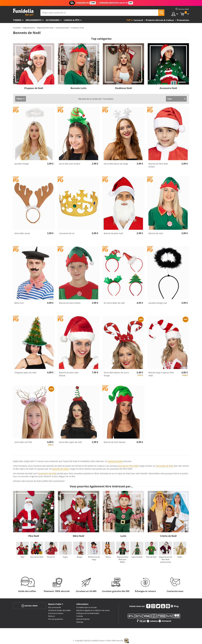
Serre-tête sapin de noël (70, 442)
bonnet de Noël (115, 461)
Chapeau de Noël (34, 88)
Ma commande (55, 607)
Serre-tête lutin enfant (70, 164)
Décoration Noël (37, 557)
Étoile (180, 557)
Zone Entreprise (83, 619)
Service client (30, 606)
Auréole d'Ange (22, 164)
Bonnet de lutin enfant (70, 303)
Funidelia (17, 28)
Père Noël (34, 536)
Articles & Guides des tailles (59, 610)
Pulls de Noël (151, 557)
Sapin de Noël (137, 557)
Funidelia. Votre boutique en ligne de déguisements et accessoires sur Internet (23, 12)
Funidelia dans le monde (86, 607)
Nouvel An (51, 557)
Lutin (123, 536)
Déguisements (33, 20)
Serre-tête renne (22, 233)
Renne (108, 557)
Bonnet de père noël (113, 233)
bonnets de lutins (61, 469)
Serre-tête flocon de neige (116, 164)
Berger (80, 557)
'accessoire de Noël (47, 473)
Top (128, 20)
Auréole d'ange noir (158, 303)
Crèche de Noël (168, 536)
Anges (65, 557)
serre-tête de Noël (165, 466)
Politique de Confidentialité (88, 613)
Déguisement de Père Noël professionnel (166, 559)
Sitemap (80, 622)
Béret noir (19, 303)
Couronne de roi (67, 233)
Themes (17, 20)
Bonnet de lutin (156, 233)
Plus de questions (56, 619)
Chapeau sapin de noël (25, 373)
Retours (52, 616)
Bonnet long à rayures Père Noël (161, 374)
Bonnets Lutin (79, 88)
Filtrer (19, 99)
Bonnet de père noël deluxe (69, 374)
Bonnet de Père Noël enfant (158, 165)
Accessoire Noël (62, 28)
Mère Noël (78, 536)
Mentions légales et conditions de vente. (93, 610)
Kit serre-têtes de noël (114, 303)
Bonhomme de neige (94, 558)
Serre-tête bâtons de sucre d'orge (116, 374)
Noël (22, 557)
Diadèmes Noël (123, 88)
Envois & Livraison (56, 613)
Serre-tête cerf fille (23, 442)
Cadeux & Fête (72, 20)
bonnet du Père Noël (129, 466)
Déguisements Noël (45, 28)
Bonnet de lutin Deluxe (115, 442)
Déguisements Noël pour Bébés (123, 559)
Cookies (80, 616)
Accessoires (53, 20)
